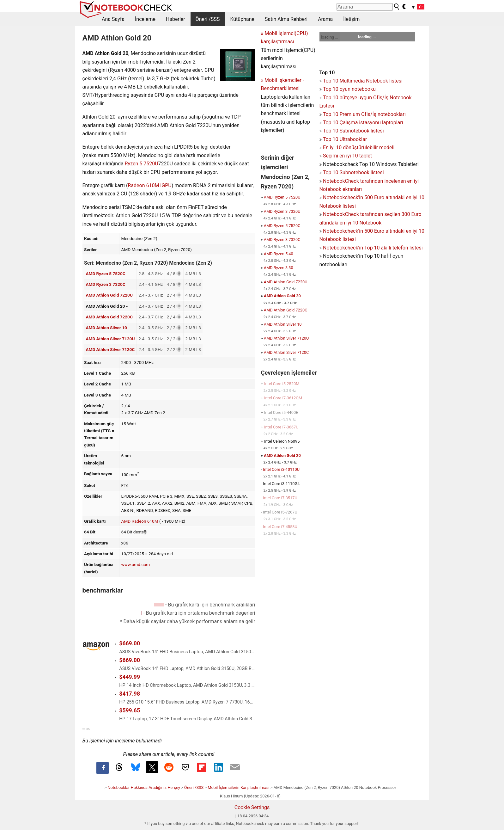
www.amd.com (136, 564)
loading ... (330, 37)
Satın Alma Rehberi (286, 19)
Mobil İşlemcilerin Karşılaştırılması (238, 787)
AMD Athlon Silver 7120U (110, 339)
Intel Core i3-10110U (281, 469)
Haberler (176, 19)
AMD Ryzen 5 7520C (105, 274)
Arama (325, 19)
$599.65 (130, 710)
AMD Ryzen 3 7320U (282, 211)
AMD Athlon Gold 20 (282, 296)
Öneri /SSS (208, 19)
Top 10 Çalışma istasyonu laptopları (363, 123)
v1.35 (86, 729)
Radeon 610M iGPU (149, 185)
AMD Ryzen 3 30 (279, 268)
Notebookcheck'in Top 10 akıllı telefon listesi (373, 248)
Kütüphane (242, 19)
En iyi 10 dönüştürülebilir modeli (359, 148)
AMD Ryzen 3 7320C (105, 284)
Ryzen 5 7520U (142, 164)
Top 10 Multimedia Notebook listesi (363, 81)
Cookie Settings (252, 807)
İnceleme (145, 19)
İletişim (351, 19)
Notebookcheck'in (344, 231)
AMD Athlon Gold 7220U (109, 295)
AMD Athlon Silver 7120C (110, 349)
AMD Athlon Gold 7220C (109, 317)
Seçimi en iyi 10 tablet (347, 156)
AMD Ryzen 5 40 (279, 254)
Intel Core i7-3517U (280, 498)
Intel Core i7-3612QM (283, 398)
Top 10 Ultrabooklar (345, 139)
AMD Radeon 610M (140, 521)
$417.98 (130, 694)
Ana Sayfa (113, 19)
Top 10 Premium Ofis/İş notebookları (364, 114)
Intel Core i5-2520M (282, 384)
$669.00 (130, 643)
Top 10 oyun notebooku (349, 89)
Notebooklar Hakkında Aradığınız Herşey (144, 787)
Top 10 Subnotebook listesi (353, 131)
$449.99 (130, 677)
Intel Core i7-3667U (281, 427)
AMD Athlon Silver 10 (106, 328)
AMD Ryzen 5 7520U (282, 197)
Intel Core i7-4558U (280, 527)
